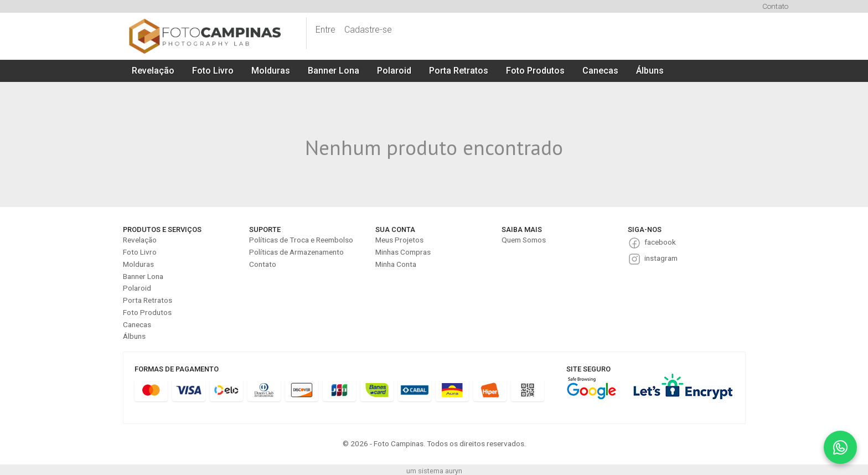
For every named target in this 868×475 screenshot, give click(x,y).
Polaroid (394, 71)
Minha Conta (396, 264)
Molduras (271, 71)
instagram (661, 258)
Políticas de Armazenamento (296, 252)
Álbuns (650, 71)
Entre (325, 30)
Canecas (600, 71)
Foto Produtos (535, 71)
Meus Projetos (399, 240)
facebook (660, 242)
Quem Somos (524, 240)
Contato (775, 6)
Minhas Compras (403, 252)
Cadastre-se (368, 30)
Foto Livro (213, 71)
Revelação (153, 71)
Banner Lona (334, 71)
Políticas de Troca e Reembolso (301, 240)
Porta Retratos (459, 71)
